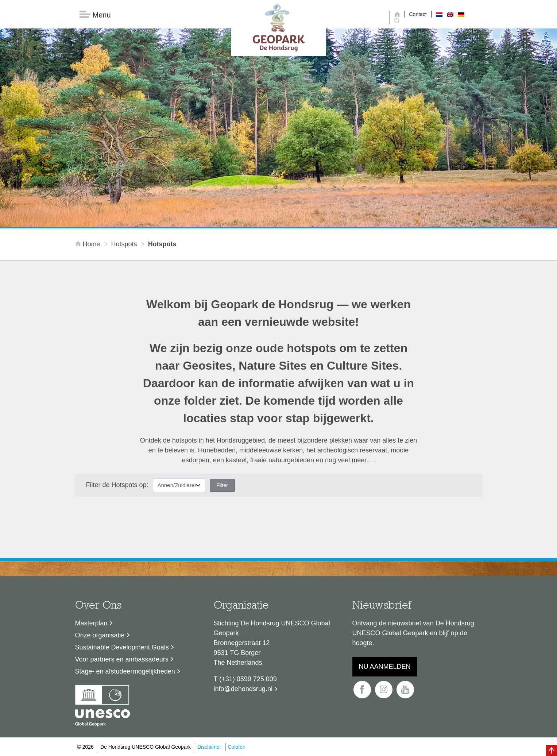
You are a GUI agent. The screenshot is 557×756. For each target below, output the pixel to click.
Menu (95, 15)
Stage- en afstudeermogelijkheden (125, 671)
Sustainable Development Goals (122, 647)
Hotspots (124, 244)
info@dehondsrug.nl (243, 689)
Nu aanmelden (385, 667)
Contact (418, 14)
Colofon (236, 747)
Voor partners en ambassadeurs (122, 659)
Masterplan (91, 623)
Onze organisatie (100, 635)
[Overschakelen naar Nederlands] (439, 14)
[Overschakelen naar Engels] (450, 14)
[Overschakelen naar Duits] (461, 14)
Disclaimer (209, 747)
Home (89, 244)
